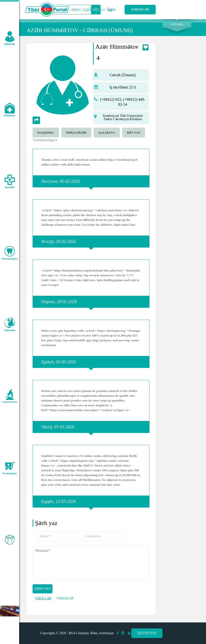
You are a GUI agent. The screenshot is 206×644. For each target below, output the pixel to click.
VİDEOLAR (65, 598)
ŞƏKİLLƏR (43, 598)
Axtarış (177, 24)
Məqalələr (76, 133)
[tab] (47, 132)
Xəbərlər (140, 9)
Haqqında (46, 133)
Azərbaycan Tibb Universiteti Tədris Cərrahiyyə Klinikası (123, 117)
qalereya (107, 133)
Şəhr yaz (43, 589)
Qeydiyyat (147, 633)
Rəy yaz (134, 133)
